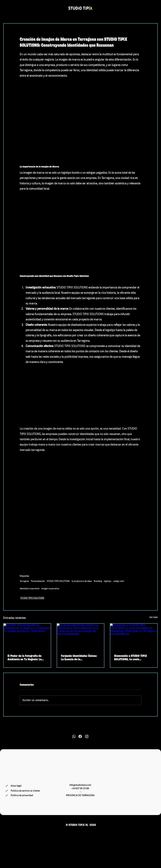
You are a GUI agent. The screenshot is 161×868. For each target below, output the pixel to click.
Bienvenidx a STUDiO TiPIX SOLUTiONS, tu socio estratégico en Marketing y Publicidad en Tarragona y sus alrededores (133, 657)
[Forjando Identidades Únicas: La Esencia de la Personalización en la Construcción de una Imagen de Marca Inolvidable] (81, 637)
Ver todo (154, 617)
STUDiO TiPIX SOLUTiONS (58, 581)
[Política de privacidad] (24, 795)
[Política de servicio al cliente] (25, 791)
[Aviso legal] (25, 786)
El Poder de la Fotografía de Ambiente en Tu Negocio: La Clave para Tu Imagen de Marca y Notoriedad (27, 657)
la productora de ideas (82, 581)
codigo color (119, 581)
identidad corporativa (30, 589)
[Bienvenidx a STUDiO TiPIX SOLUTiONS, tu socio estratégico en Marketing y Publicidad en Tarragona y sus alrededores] (134, 637)
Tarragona (24, 581)
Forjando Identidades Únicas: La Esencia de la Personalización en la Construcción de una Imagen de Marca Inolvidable (80, 657)
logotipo (108, 581)
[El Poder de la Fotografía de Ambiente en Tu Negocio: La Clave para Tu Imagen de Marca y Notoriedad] (27, 637)
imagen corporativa (50, 589)
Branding (98, 581)
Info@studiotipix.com (80, 785)
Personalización (38, 581)
